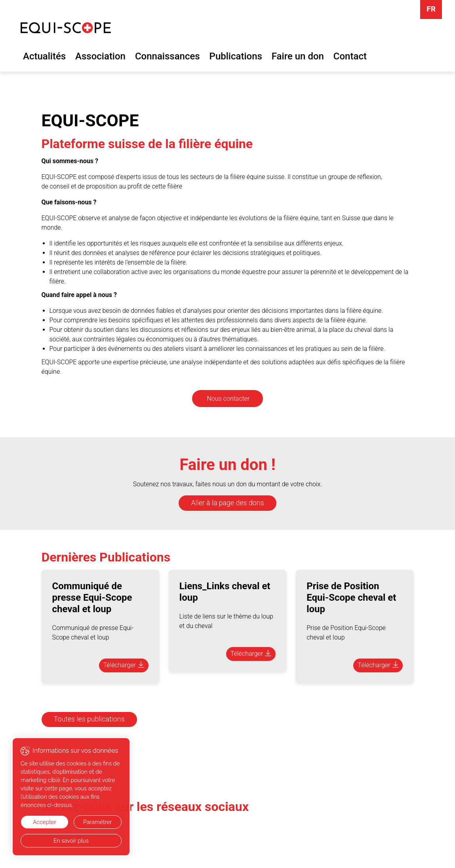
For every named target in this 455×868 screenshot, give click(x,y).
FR (431, 9)
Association (100, 56)
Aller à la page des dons (228, 503)
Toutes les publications (89, 719)
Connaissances (168, 56)
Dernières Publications (106, 557)
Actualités (44, 56)
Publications (236, 56)
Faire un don (298, 56)
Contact (350, 56)
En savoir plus (71, 841)
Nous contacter (228, 399)
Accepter (45, 822)
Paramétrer (97, 822)
